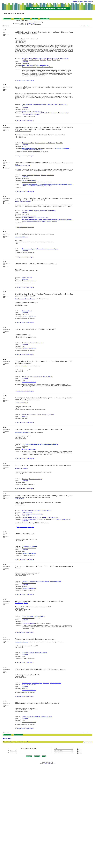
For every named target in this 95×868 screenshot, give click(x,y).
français (90, 1)
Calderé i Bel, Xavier (28, 65)
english (86, 1)
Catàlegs (50, 377)
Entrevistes (36, 59)
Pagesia (24, 175)
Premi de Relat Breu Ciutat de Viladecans (25, 299)
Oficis (40, 377)
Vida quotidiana (52, 211)
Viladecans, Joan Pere (28, 618)
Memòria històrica (27, 59)
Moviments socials (40, 143)
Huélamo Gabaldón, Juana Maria (23, 201)
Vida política (43, 60)
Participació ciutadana (28, 653)
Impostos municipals (52, 249)
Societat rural (43, 211)
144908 (19, 169)
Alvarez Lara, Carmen (43, 65)
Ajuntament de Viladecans (29, 67)
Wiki (55, 763)
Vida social (31, 511)
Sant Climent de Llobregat (36, 514)
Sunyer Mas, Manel (20, 499)
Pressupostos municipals (36, 479)
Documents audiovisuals (39, 104)
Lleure (58, 60)
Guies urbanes (40, 343)
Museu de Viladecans (28, 218)
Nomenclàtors (51, 175)
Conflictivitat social (50, 143)
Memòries (25, 511)
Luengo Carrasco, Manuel (29, 180)
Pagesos (44, 175)
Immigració (63, 59)
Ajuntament (51, 415)
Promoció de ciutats (47, 717)
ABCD (49, 763)
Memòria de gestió (44, 581)
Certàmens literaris (27, 311)
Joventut (35, 546)
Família (49, 60)
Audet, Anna (37, 111)
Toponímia (30, 175)
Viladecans (25, 62)
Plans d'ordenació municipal (29, 415)
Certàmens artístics (47, 444)
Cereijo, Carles (26, 111)
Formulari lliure (88, 742)
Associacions (26, 343)
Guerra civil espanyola (53, 59)
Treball (54, 60)
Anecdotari (38, 511)
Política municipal (42, 415)
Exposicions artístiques (35, 444)
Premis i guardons (27, 277)
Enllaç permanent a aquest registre (25, 80)
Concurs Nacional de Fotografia (23, 432)
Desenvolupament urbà (34, 717)
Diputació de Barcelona (59, 113)
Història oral (43, 59)
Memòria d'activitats (56, 581)
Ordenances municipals (28, 249)
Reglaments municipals (41, 653)
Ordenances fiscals (41, 249)
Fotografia (25, 444)
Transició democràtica (28, 143)
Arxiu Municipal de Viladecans (45, 67)
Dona (24, 104)
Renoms (49, 511)
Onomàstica (37, 175)
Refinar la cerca (32, 23)
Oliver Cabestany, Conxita (21, 603)
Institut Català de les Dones (44, 113)
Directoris (33, 343)
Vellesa (45, 377)
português (76, 1)
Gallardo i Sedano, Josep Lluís (22, 166)
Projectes (25, 717)
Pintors (24, 616)
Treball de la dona (63, 104)
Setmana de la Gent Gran (21, 366)
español (81, 1)
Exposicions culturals (28, 211)
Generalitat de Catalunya (29, 148)
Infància (44, 511)
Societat (24, 106)
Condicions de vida (34, 60)
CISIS (46, 763)
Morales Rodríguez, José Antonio (23, 131)
